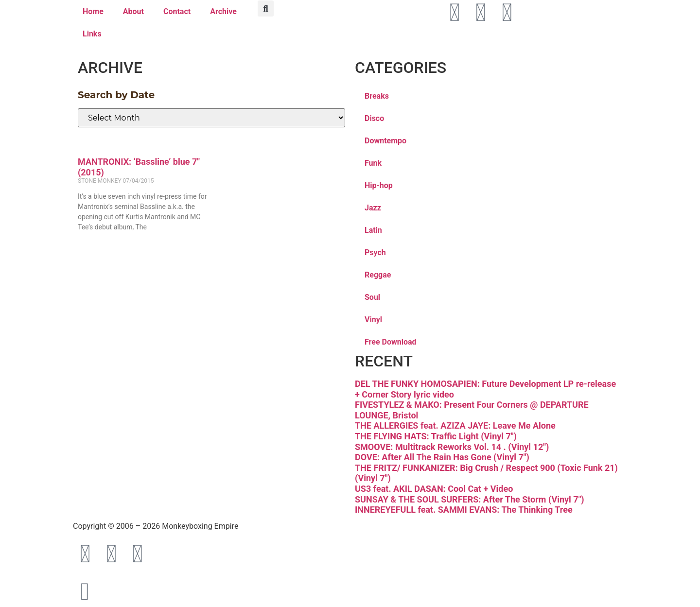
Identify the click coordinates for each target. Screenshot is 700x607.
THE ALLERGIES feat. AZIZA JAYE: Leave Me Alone (455, 425)
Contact (177, 11)
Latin (373, 230)
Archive (223, 11)
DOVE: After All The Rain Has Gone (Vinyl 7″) (442, 457)
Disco (374, 118)
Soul (372, 297)
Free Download (391, 342)
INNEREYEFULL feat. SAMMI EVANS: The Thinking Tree (464, 510)
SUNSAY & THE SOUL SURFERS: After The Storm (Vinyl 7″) (470, 499)
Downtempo (385, 141)
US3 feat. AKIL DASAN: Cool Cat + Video (434, 489)
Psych (375, 252)
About (133, 11)
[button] (266, 9)
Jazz (373, 208)
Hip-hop (379, 185)
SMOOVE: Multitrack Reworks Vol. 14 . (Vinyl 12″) (452, 447)
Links (92, 34)
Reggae (378, 275)
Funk (373, 163)
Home (93, 11)
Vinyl (373, 320)
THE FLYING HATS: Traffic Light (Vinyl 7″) (436, 436)
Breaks (377, 96)
